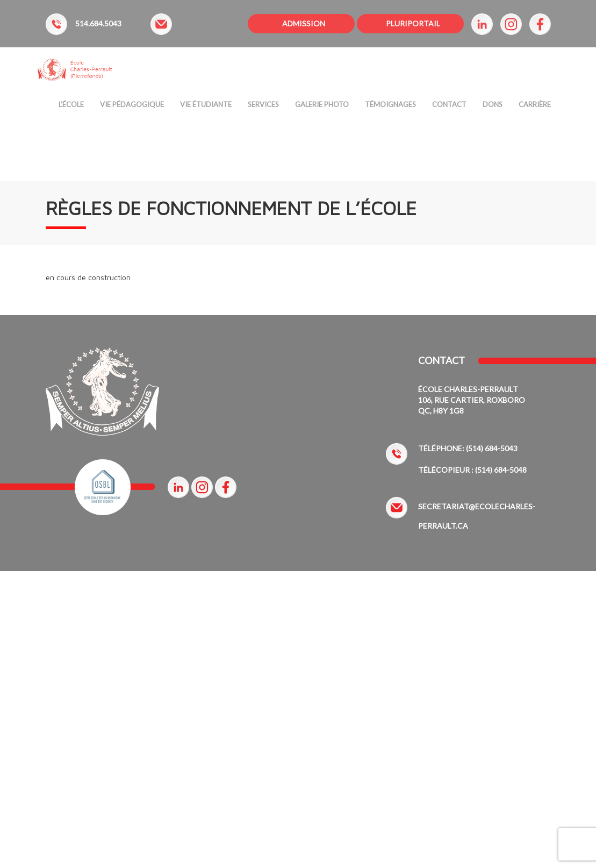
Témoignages (390, 106)
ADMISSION (304, 23)
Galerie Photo (322, 106)
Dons (493, 106)
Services (263, 106)
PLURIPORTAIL (413, 23)
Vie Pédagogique (132, 106)
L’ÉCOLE (71, 106)
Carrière (535, 106)
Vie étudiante (206, 106)
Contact (449, 106)
